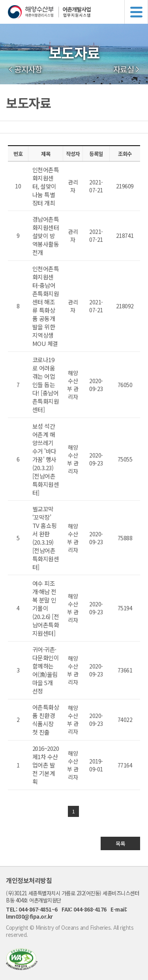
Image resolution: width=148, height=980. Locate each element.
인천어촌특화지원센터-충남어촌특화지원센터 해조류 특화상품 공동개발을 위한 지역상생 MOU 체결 (46, 306)
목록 (121, 843)
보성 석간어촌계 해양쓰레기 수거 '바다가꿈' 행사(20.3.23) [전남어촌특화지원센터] (46, 459)
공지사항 (28, 69)
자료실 (124, 69)
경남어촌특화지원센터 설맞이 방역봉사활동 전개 (46, 236)
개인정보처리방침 (29, 880)
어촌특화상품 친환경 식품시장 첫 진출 (46, 720)
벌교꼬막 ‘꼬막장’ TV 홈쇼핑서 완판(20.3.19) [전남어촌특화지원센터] (46, 538)
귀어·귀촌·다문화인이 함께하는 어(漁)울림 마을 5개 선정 (46, 670)
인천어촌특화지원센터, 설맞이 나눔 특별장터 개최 (46, 186)
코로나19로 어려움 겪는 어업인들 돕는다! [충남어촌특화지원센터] (46, 385)
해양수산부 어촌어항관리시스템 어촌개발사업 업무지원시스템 (78, 12)
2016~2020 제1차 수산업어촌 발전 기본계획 (46, 765)
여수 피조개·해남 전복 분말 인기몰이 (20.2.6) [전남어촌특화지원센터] (46, 608)
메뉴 (136, 12)
